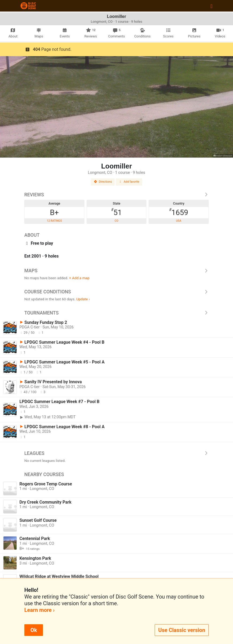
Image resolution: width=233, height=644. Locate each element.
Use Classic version (182, 630)
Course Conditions (116, 292)
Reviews (116, 195)
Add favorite (129, 182)
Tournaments (116, 313)
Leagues (116, 453)
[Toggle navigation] (211, 6)
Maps (116, 271)
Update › (83, 299)
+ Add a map (79, 278)
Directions (103, 182)
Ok (34, 630)
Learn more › (39, 610)
